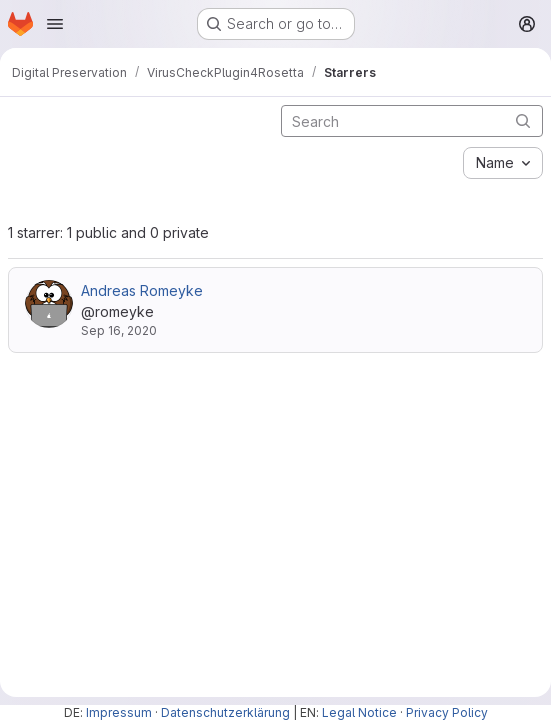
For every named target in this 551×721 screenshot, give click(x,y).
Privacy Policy (447, 712)
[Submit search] (523, 120)
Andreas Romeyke (142, 290)
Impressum (119, 712)
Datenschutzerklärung (225, 712)
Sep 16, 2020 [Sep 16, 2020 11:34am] (119, 330)
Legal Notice (359, 712)
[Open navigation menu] (55, 24)
